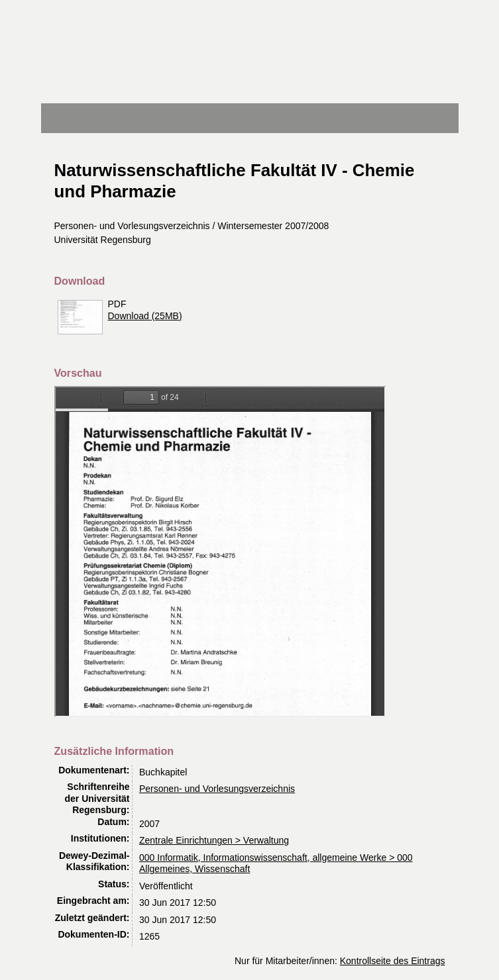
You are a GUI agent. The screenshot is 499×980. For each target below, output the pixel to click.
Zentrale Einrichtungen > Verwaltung (214, 840)
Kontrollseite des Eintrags (393, 961)
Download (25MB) (145, 316)
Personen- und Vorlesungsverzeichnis (217, 789)
